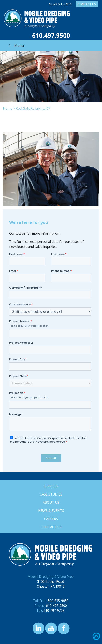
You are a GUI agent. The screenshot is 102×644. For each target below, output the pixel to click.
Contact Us (87, 4)
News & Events (60, 4)
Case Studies (51, 494)
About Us (51, 502)
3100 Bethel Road (51, 581)
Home (8, 108)
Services (51, 486)
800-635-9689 (58, 601)
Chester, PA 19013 (51, 586)
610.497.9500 (51, 35)
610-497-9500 (56, 606)
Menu (16, 45)
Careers (51, 519)
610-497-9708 (54, 611)
